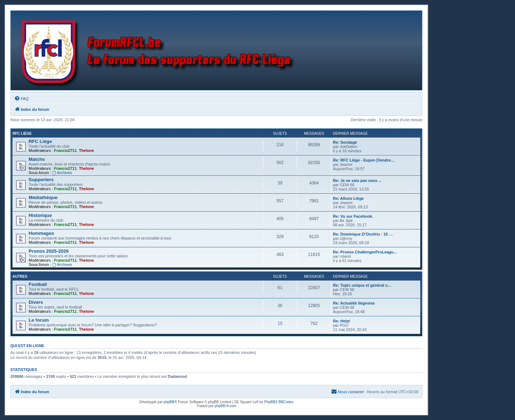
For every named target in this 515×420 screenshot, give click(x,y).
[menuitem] (21, 99)
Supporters (41, 180)
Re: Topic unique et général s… (362, 285)
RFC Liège (22, 134)
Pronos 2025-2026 (49, 251)
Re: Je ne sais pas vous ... (357, 181)
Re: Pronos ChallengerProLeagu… (365, 252)
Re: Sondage (345, 142)
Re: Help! (342, 321)
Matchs (37, 159)
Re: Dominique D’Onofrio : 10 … (363, 234)
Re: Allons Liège (348, 198)
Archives (62, 173)
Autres (20, 276)
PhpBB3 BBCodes (279, 402)
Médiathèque (43, 197)
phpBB (169, 402)
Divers (36, 302)
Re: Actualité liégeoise (354, 303)
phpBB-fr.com (225, 406)
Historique (40, 215)
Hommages (41, 233)
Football (38, 284)
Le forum (39, 320)
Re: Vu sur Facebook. (353, 216)
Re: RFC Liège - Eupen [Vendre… (364, 160)
